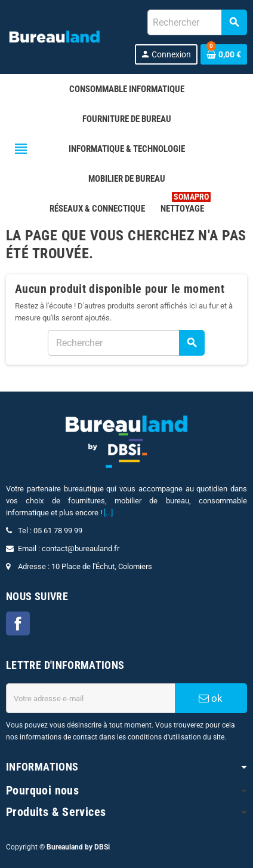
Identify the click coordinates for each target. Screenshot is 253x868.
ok (211, 698)
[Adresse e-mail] (90, 698)
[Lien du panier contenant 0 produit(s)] (224, 54)
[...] (108, 513)
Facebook (18, 624)
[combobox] (197, 22)
